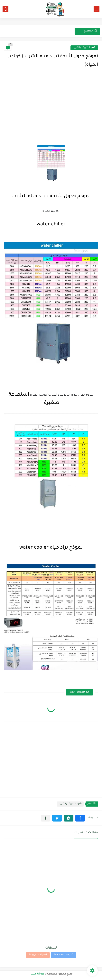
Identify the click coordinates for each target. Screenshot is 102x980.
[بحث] (5, 9)
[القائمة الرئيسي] (97, 9)
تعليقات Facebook (63, 955)
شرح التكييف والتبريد (84, 48)
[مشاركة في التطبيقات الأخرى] (46, 818)
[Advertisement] (51, 115)
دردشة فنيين (37, 974)
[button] (80, 818)
